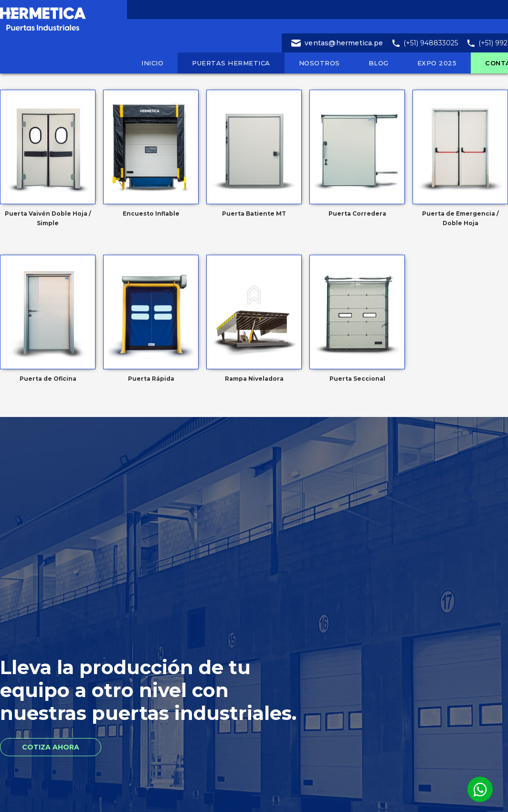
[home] (67, 17)
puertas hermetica (231, 63)
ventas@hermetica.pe (344, 43)
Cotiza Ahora (51, 747)
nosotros (319, 63)
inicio (152, 63)
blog (379, 63)
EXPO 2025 (437, 63)
